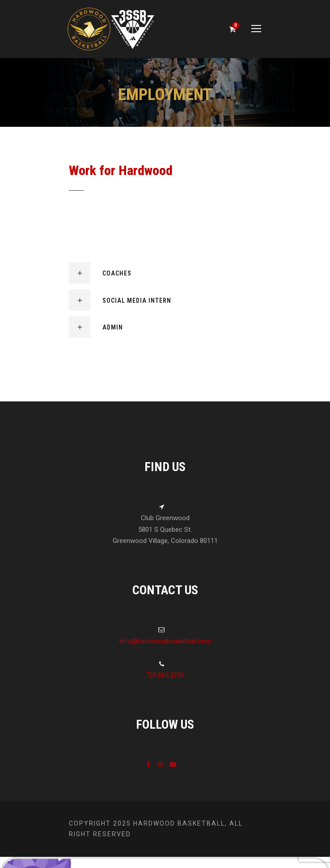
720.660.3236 (165, 675)
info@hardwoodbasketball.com (165, 641)
